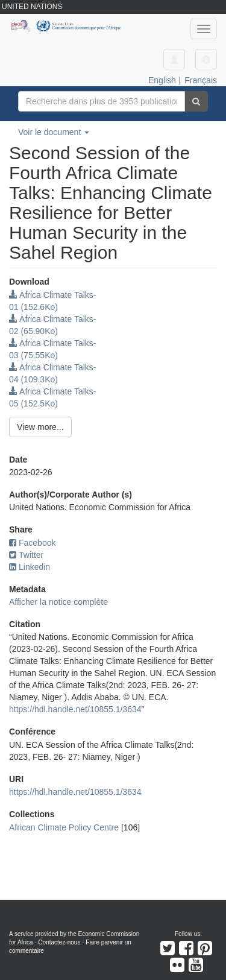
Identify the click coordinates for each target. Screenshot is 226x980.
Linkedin (30, 567)
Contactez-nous (59, 942)
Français (201, 80)
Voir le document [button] (54, 132)
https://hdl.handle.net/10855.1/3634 (75, 709)
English (162, 80)
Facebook (32, 543)
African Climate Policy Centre (64, 827)
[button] (206, 59)
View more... (40, 427)
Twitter (26, 555)
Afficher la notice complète (58, 602)
